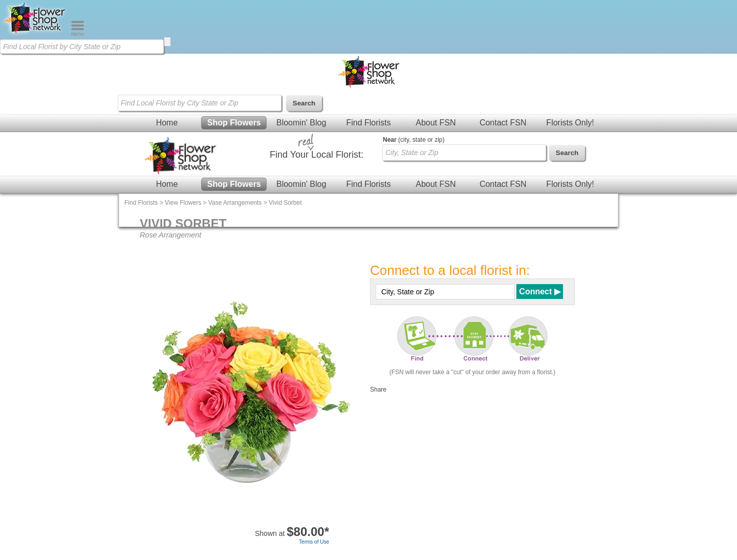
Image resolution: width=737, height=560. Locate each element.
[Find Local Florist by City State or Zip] (82, 47)
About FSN (436, 123)
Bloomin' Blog (301, 123)
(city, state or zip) (414, 140)
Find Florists (368, 123)
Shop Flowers (234, 123)
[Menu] (78, 34)
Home (167, 123)
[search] (167, 42)
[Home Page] (35, 34)
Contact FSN (503, 123)
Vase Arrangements (235, 203)
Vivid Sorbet (285, 203)
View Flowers (183, 203)
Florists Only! (570, 123)
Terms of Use (314, 542)
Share (378, 390)
